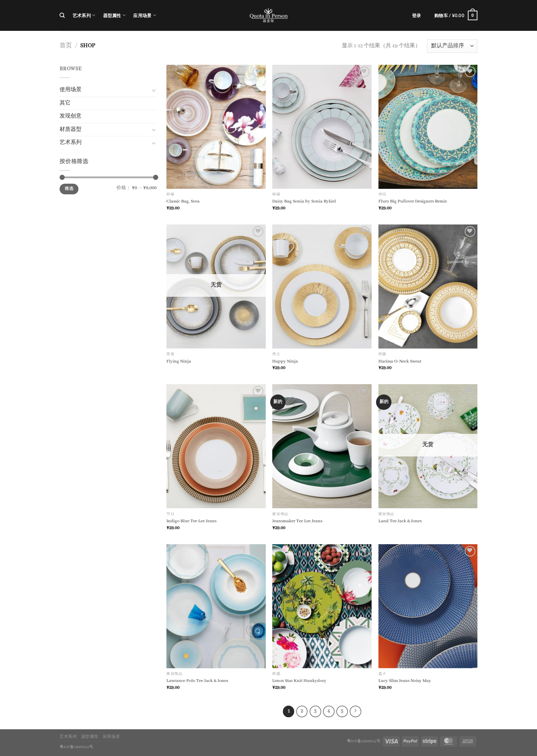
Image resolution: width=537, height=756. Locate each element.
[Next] (355, 711)
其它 (65, 103)
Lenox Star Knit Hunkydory (299, 681)
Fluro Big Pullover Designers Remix (413, 201)
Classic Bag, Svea (183, 201)
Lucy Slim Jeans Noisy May (405, 681)
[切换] (154, 90)
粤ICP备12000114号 (364, 741)
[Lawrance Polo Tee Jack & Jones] (216, 606)
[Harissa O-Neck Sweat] (428, 286)
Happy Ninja (285, 361)
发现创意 (71, 116)
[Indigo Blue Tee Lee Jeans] (216, 446)
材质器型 (71, 130)
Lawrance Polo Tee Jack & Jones (197, 681)
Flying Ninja (179, 361)
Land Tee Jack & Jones (400, 521)
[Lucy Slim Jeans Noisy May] (428, 606)
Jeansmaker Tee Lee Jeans (297, 521)
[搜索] (62, 15)
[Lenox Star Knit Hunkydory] (322, 606)
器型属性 (114, 15)
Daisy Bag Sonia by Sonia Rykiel (304, 201)
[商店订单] (452, 46)
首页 (66, 46)
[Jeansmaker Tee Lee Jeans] (322, 446)
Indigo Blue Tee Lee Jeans (191, 521)
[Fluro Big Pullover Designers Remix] (428, 127)
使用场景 (71, 90)
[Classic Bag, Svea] (216, 127)
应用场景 (145, 15)
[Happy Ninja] (322, 286)
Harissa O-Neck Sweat (400, 361)
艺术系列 (84, 15)
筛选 (69, 189)
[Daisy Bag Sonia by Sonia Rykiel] (322, 127)
